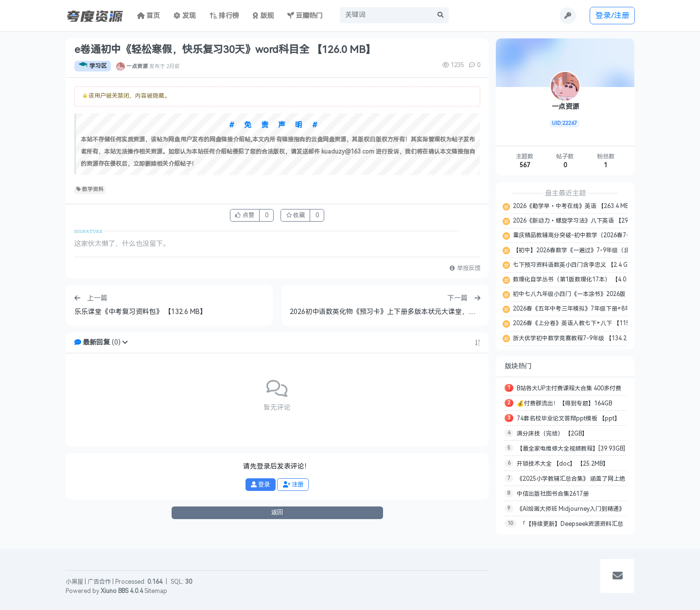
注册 (293, 485)
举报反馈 (465, 268)
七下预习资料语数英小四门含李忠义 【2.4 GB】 (574, 265)
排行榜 (225, 16)
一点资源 (137, 66)
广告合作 (99, 582)
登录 (260, 485)
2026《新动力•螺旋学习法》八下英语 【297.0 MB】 (582, 221)
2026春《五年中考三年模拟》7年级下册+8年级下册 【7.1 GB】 (595, 309)
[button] (125, 342)
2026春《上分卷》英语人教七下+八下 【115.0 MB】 (581, 323)
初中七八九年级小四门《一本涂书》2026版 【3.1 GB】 (584, 294)
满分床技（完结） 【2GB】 (552, 434)
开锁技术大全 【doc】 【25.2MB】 (563, 464)
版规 (263, 16)
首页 (149, 16)
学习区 (93, 66)
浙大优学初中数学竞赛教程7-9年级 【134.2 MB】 (577, 338)
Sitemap (156, 591)
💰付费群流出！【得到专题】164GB (564, 403)
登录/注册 (612, 15)
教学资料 (90, 190)
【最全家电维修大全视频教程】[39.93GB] (571, 449)
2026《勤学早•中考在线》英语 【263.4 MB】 (573, 206)
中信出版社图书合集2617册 (553, 494)
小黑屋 (74, 582)
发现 (185, 16)
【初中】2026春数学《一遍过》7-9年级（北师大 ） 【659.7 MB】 (599, 250)
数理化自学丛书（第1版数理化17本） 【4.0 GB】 (576, 279)
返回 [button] (277, 512)
